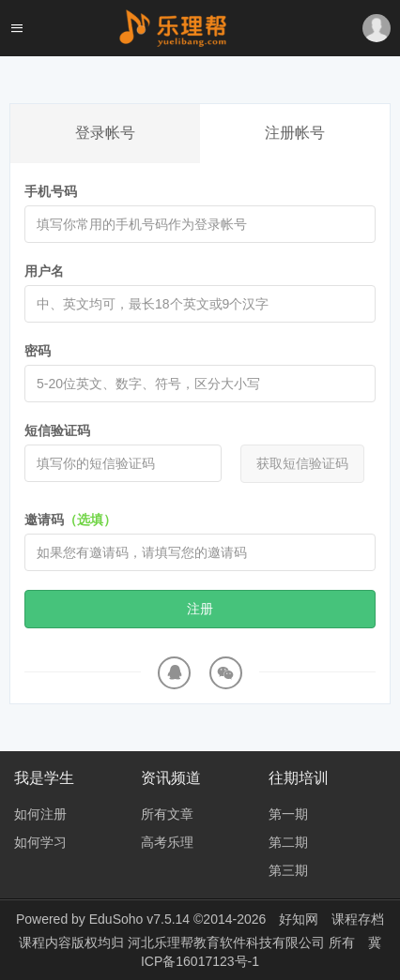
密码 (38, 351)
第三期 (288, 870)
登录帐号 (105, 133)
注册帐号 (295, 133)
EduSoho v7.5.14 (139, 919)
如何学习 (40, 842)
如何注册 (40, 814)
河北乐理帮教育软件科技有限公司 (228, 942)
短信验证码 (57, 430)
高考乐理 (167, 842)
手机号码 (51, 191)
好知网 (299, 919)
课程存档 (358, 919)
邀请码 (70, 520)
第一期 (288, 814)
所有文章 (167, 814)
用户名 (44, 271)
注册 (200, 609)
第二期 (288, 842)
